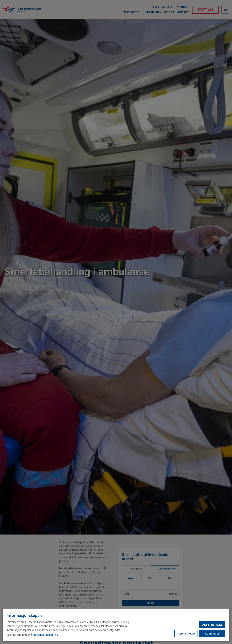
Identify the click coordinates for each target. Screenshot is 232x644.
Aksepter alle (212, 625)
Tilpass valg (186, 634)
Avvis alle (212, 634)
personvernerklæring (46, 635)
